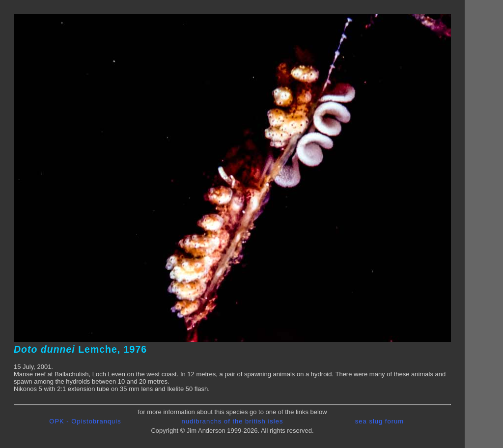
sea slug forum (379, 421)
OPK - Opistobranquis (85, 421)
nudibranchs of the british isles (233, 421)
